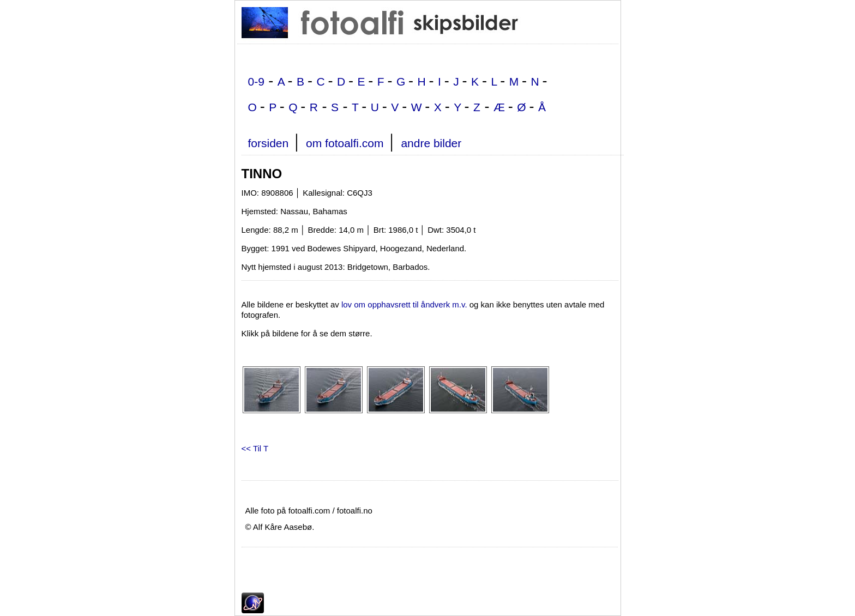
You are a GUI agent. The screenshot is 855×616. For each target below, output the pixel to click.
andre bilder (431, 143)
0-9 (256, 81)
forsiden (269, 143)
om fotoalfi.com (345, 143)
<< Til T (255, 448)
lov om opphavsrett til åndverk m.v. (404, 304)
